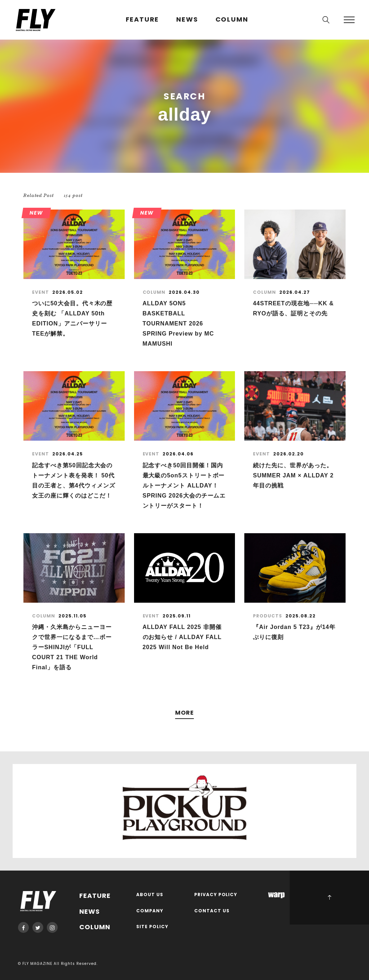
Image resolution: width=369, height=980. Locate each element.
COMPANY (150, 911)
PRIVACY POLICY (216, 895)
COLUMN (232, 20)
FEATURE (143, 20)
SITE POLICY (152, 927)
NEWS (187, 20)
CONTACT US (212, 911)
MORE (184, 713)
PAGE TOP (329, 898)
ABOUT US (150, 895)
